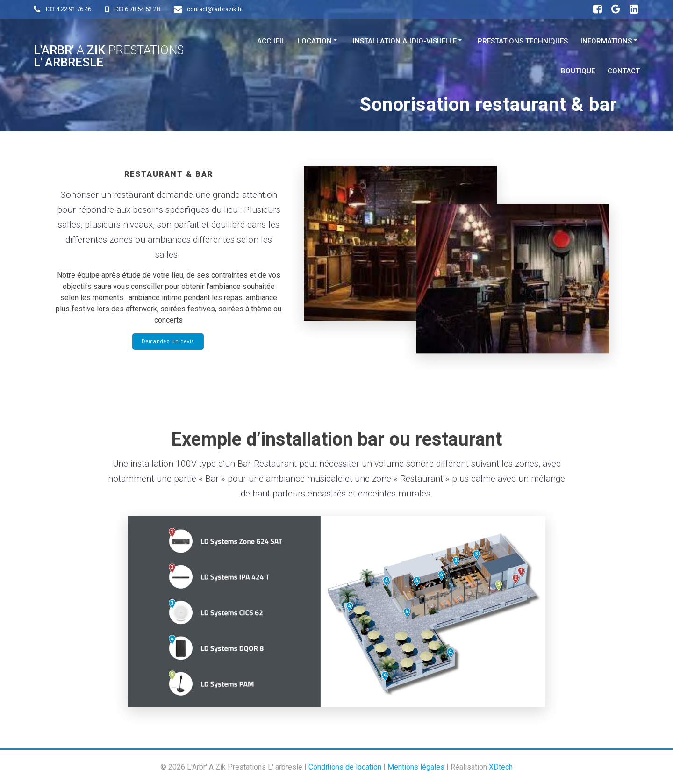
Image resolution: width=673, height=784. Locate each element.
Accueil (271, 41)
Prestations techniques (523, 41)
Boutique (578, 71)
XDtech (501, 767)
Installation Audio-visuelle (405, 41)
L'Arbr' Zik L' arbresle (109, 56)
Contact (624, 71)
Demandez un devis (168, 342)
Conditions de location (345, 767)
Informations (606, 41)
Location (315, 41)
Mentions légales (416, 767)
